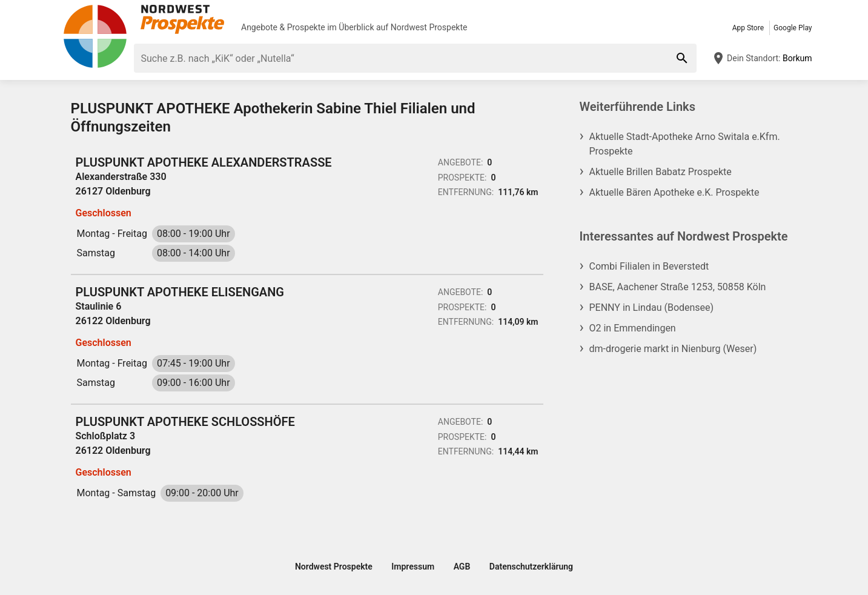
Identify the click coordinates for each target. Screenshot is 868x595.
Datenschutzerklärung (531, 567)
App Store (748, 28)
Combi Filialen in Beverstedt (649, 266)
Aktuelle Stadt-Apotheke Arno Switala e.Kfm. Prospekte (685, 144)
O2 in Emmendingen (633, 328)
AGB (462, 567)
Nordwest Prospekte (429, 27)
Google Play (793, 28)
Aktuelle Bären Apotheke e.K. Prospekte (674, 192)
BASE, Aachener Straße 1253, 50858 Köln (678, 287)
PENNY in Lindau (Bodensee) (652, 307)
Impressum (413, 567)
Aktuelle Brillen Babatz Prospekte (661, 172)
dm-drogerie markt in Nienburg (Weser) (673, 349)
